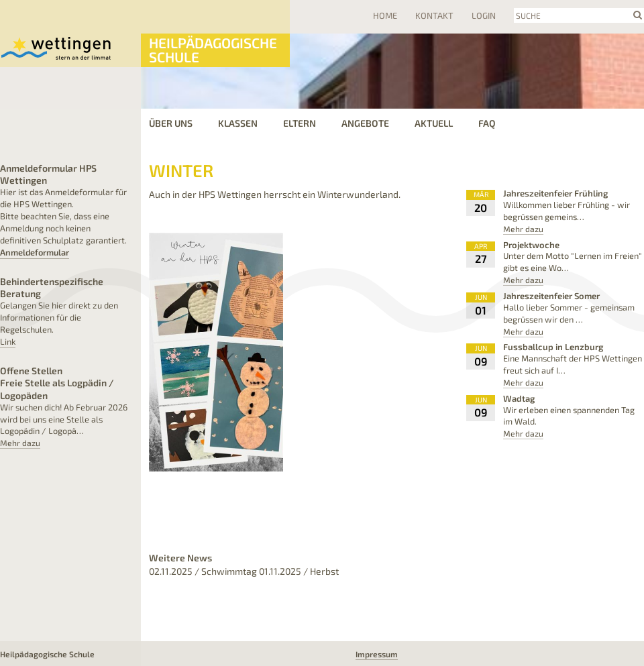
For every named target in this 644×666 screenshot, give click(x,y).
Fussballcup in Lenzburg (553, 347)
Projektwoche (531, 245)
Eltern (300, 123)
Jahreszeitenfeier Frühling (555, 193)
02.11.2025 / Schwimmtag (203, 571)
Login (484, 15)
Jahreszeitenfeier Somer (551, 296)
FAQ (487, 123)
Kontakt (434, 15)
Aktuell (434, 123)
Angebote (365, 123)
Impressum (377, 654)
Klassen (238, 123)
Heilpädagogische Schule (213, 50)
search (638, 15)
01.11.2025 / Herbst (299, 571)
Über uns (171, 123)
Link (8, 341)
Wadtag (519, 398)
